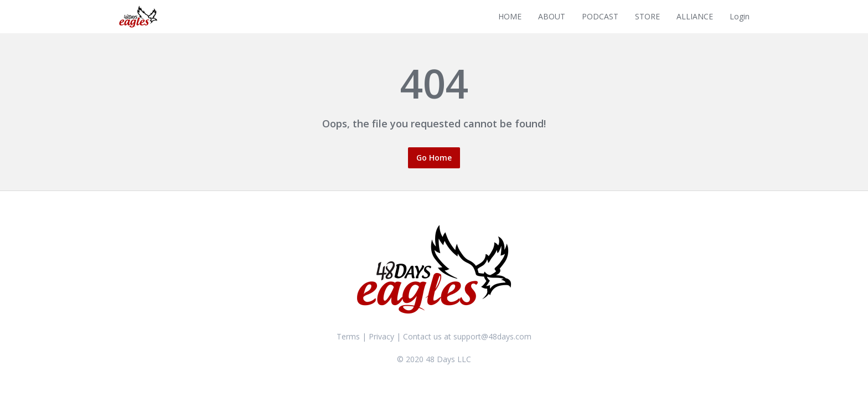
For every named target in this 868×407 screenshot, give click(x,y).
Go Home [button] (434, 158)
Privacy (381, 336)
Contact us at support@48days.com (467, 336)
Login (740, 16)
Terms (348, 336)
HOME (510, 16)
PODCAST (600, 16)
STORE (647, 16)
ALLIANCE (695, 16)
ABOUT (552, 16)
